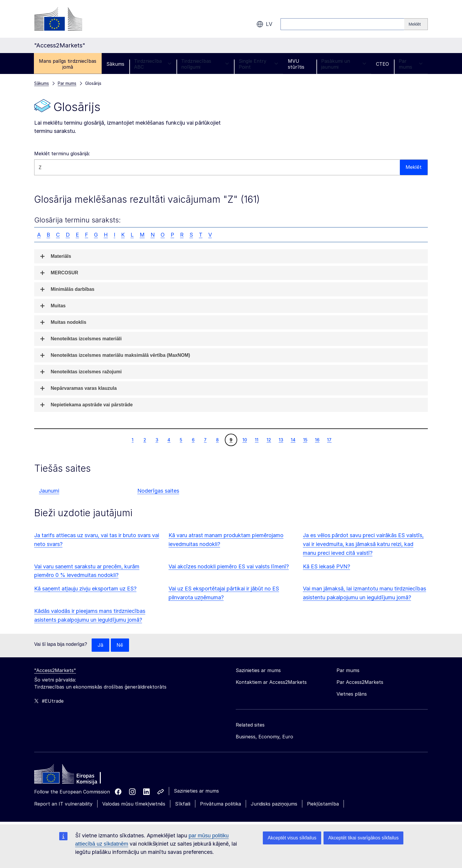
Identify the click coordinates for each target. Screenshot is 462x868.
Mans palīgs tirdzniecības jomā (68, 64)
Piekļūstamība (323, 804)
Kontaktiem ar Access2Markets (271, 682)
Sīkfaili (183, 804)
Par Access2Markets (360, 682)
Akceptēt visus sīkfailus (292, 838)
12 (269, 440)
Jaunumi (49, 491)
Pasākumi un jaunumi (344, 64)
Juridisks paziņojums (274, 804)
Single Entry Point (258, 64)
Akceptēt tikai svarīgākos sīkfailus (363, 838)
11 (256, 440)
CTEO (382, 64)
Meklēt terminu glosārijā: (62, 154)
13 (281, 440)
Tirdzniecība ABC (153, 64)
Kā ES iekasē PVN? (326, 566)
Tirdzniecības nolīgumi (205, 64)
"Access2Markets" (55, 671)
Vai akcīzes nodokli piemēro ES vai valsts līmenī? (229, 566)
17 (329, 440)
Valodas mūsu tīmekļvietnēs (134, 804)
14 (293, 440)
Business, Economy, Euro (264, 737)
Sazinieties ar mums (196, 791)
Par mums (411, 64)
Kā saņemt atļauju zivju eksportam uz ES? (85, 589)
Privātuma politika (221, 804)
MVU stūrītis (296, 64)
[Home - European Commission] (77, 776)
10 (245, 440)
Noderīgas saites (158, 491)
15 (305, 440)
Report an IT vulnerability (63, 804)
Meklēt (413, 167)
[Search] (416, 24)
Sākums (115, 64)
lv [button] (264, 24)
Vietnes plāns (352, 694)
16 (317, 440)
